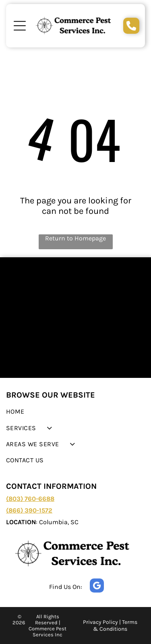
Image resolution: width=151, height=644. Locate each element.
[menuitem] (75, 412)
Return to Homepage (75, 238)
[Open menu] (20, 26)
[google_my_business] (97, 587)
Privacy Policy (100, 622)
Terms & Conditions (115, 626)
